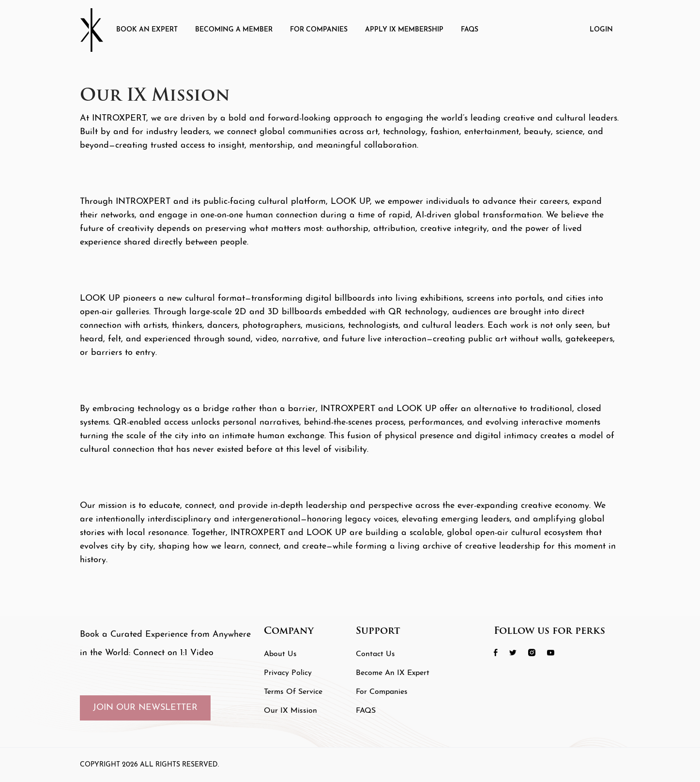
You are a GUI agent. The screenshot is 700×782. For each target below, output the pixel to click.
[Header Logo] (94, 30)
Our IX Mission (290, 711)
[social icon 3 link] (537, 652)
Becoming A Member (234, 30)
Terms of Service (293, 692)
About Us (280, 654)
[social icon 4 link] (555, 652)
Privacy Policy (288, 673)
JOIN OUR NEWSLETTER (145, 708)
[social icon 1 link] (501, 652)
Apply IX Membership (404, 30)
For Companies (319, 30)
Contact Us (375, 654)
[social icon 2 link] (518, 652)
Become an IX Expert (393, 673)
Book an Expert (147, 30)
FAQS (470, 30)
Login (601, 30)
